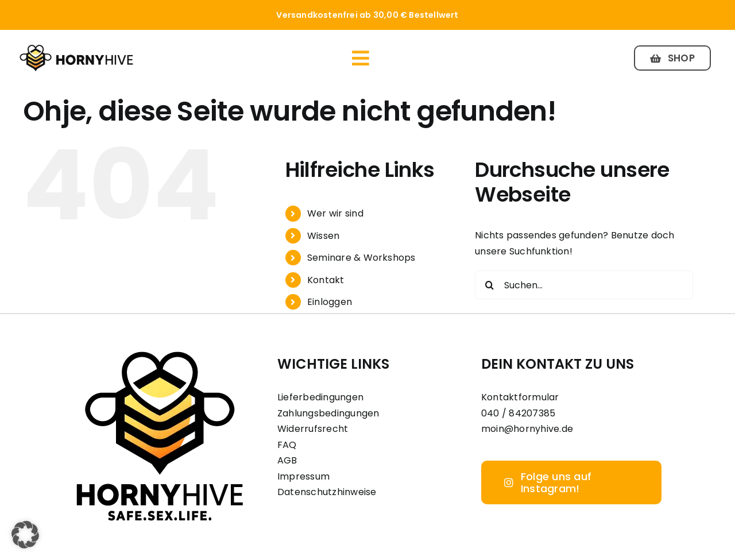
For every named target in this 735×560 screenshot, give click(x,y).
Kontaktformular (520, 397)
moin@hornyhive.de (527, 429)
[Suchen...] (584, 285)
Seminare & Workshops (361, 258)
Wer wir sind (335, 213)
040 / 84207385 (518, 413)
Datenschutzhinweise (327, 492)
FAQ (287, 445)
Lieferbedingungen (320, 397)
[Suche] (489, 285)
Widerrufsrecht (313, 429)
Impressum (303, 476)
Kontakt (326, 280)
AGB (287, 460)
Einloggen (330, 302)
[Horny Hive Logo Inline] (76, 48)
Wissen (323, 236)
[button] (25, 535)
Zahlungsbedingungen (328, 413)
